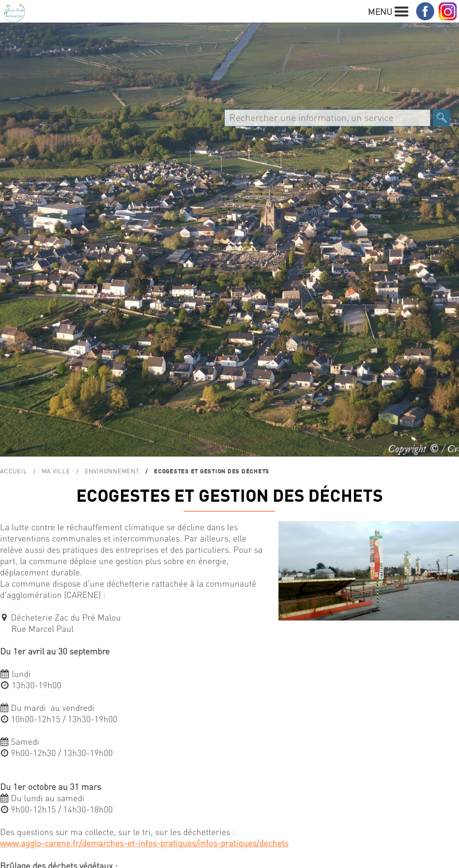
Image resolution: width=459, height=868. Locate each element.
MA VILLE (56, 471)
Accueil (14, 471)
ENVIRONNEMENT (112, 471)
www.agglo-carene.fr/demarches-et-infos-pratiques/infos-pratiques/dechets (144, 843)
